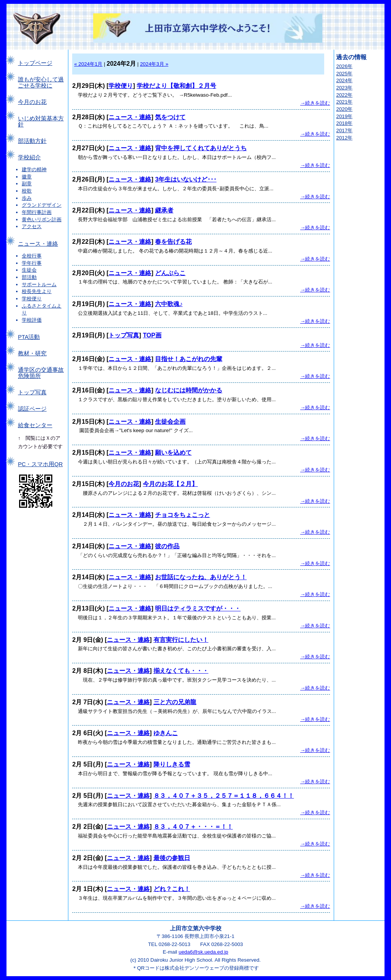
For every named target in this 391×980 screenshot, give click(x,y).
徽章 (27, 177)
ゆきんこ (166, 733)
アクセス (32, 226)
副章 (27, 184)
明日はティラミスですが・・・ (198, 608)
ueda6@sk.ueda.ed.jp (204, 952)
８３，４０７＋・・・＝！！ (193, 827)
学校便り (32, 299)
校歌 (27, 191)
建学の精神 (34, 169)
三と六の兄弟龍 (175, 702)
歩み (27, 198)
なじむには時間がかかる (189, 390)
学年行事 (32, 263)
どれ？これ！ (172, 889)
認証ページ (32, 409)
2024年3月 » (154, 64)
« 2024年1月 (88, 64)
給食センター (35, 425)
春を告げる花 (173, 242)
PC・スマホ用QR (40, 464)
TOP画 (152, 335)
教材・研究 (32, 353)
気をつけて (170, 117)
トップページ (35, 63)
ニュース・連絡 (38, 244)
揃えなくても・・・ (181, 671)
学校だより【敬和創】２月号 (176, 86)
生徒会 (29, 270)
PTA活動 (29, 337)
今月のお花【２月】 (170, 484)
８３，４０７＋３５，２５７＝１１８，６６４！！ (224, 796)
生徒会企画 (170, 422)
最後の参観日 (172, 858)
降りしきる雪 (172, 764)
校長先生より (37, 291)
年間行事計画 (37, 212)
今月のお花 (32, 102)
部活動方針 (32, 141)
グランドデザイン (42, 205)
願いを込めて (173, 453)
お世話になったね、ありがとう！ (201, 577)
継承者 (164, 210)
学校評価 (32, 320)
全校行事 (32, 256)
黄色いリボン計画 (42, 219)
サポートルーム (39, 284)
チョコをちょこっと (183, 515)
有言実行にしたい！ (181, 640)
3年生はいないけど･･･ (186, 179)
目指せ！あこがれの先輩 (189, 359)
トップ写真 (32, 392)
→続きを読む (315, 103)
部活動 (29, 277)
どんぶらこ (170, 273)
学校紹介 (29, 157)
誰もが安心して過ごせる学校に (41, 83)
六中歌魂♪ (169, 304)
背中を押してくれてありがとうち (201, 148)
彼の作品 (167, 546)
